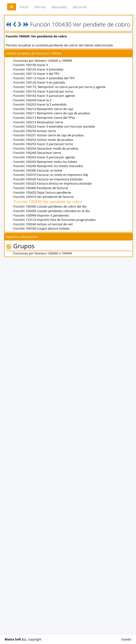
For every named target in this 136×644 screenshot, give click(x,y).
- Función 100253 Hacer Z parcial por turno (42, 144)
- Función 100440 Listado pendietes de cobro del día (49, 206)
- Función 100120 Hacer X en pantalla (38, 82)
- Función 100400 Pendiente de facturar (40, 188)
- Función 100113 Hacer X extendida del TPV (43, 78)
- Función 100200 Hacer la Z (31, 100)
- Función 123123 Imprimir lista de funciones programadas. (54, 220)
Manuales (59, 7)
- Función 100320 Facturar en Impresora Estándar (47, 179)
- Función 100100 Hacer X (30, 65)
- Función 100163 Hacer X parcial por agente (43, 96)
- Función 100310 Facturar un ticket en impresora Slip (50, 175)
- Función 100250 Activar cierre (34, 131)
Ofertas (40, 7)
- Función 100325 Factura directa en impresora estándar (52, 183)
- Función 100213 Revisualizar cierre (37, 122)
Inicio (24, 7)
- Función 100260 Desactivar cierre (36, 153)
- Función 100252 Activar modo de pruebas (42, 140)
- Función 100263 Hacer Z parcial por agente (43, 157)
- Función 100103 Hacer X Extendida (37, 69)
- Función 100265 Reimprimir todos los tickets (44, 162)
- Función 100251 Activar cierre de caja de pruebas (48, 135)
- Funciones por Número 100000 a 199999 (42, 61)
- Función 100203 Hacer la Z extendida (39, 104)
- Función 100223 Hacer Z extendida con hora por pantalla (53, 126)
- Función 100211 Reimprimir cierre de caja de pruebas (51, 113)
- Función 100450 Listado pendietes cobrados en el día (51, 211)
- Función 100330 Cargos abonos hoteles (41, 228)
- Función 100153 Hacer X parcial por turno (42, 91)
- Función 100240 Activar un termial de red (42, 224)
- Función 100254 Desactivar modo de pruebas (45, 148)
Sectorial (80, 7)
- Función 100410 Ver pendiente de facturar (43, 197)
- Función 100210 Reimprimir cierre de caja (42, 109)
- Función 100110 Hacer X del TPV (35, 74)
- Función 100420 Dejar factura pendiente (41, 192)
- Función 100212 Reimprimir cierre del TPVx (43, 118)
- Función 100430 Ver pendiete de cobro (47, 202)
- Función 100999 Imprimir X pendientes (40, 215)
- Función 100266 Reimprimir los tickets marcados (47, 166)
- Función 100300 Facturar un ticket (37, 170)
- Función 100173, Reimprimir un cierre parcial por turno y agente (59, 87)
